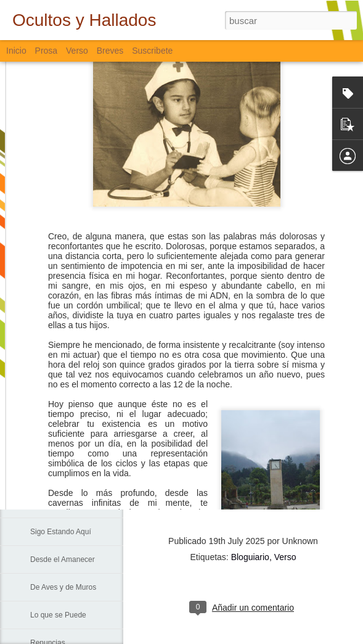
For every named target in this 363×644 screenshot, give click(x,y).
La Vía (41, 504)
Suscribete (152, 51)
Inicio (16, 51)
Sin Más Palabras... (62, 448)
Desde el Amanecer (63, 559)
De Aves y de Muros (63, 587)
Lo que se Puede (58, 615)
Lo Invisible (49, 310)
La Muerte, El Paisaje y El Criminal (87, 393)
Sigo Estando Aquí (61, 532)
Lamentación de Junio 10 (71, 365)
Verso (77, 51)
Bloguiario (250, 557)
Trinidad (43, 337)
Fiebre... (44, 421)
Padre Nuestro (54, 476)
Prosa (47, 51)
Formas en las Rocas (65, 282)
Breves (110, 51)
